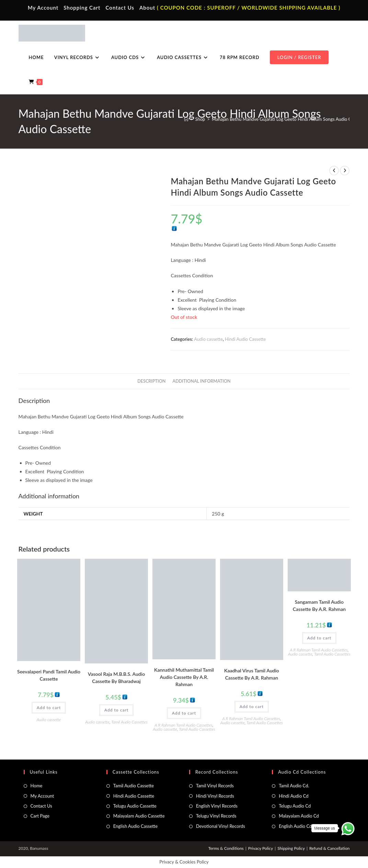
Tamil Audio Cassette (134, 786)
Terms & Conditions (226, 848)
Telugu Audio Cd (295, 806)
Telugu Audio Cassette (135, 806)
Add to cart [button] (49, 708)
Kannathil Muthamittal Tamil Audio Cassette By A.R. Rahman (184, 677)
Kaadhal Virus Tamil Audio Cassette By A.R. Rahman (252, 674)
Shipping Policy (291, 848)
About (147, 8)
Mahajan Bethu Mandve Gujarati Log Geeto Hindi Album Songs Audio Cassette (289, 119)
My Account (43, 8)
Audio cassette (208, 339)
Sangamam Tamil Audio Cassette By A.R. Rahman (319, 605)
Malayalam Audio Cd (299, 816)
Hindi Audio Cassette (245, 339)
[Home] (186, 119)
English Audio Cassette (135, 826)
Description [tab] (151, 381)
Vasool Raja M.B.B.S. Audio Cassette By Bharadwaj (116, 678)
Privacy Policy (261, 848)
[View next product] (345, 171)
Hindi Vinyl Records (215, 796)
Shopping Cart (82, 8)
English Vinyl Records (217, 806)
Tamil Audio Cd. (294, 786)
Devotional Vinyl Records (221, 826)
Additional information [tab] (202, 381)
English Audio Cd (295, 826)
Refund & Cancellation (329, 848)
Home (37, 786)
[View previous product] (334, 171)
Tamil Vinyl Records (215, 786)
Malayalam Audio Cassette (139, 816)
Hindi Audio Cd (294, 796)
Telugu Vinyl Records (216, 816)
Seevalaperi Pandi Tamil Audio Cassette (49, 675)
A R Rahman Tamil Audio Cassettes (184, 725)
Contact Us (120, 8)
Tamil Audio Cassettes (129, 722)
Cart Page (40, 816)
